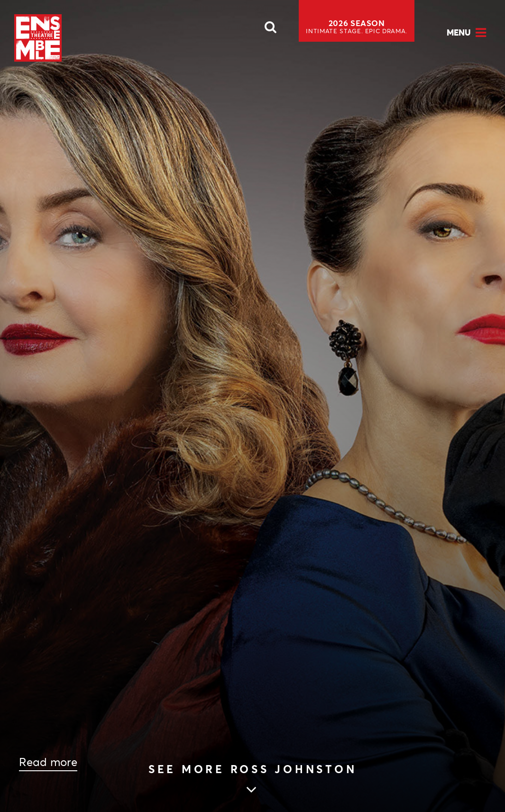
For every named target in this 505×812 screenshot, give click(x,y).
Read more (48, 762)
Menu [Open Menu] (459, 32)
